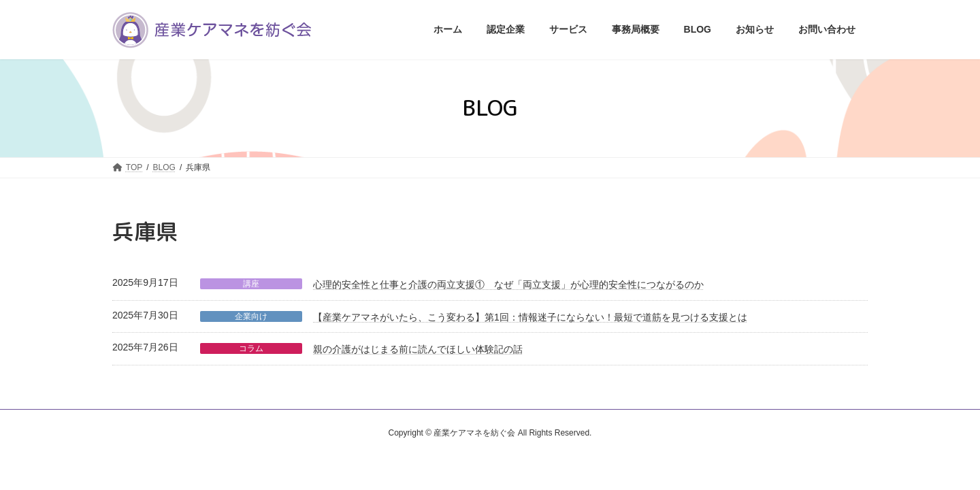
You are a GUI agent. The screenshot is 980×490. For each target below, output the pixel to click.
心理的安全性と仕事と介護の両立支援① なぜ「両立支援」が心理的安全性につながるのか (508, 284)
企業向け (251, 316)
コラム (251, 348)
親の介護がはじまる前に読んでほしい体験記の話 (418, 349)
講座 (251, 284)
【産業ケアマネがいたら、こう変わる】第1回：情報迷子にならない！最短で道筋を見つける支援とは (530, 317)
